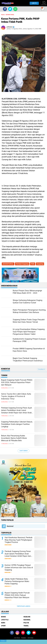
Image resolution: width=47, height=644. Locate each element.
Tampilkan (41, 369)
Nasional (10, 526)
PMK (33, 264)
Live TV (34, 3)
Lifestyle (5, 620)
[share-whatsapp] (15, 9)
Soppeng (40, 264)
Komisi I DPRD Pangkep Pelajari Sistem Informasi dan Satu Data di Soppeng (19, 568)
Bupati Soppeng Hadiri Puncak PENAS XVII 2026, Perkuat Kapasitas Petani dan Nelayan (17, 382)
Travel (26, 626)
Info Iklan (31, 638)
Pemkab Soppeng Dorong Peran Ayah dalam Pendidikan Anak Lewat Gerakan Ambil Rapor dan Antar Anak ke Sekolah (17, 410)
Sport (3, 626)
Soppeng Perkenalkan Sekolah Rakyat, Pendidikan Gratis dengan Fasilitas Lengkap (17, 424)
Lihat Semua (23, 451)
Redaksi (24, 638)
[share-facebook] (5, 9)
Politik (26, 623)
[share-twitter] (10, 9)
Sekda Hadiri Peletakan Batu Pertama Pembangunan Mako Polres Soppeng (17, 581)
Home (3, 15)
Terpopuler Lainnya (23, 606)
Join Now (17, 638)
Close (3, 641)
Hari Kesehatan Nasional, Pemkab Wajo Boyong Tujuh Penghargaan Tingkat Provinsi (19, 540)
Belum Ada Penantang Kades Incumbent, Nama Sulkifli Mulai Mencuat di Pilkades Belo (14, 438)
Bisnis (4, 617)
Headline (27, 617)
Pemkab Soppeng (22, 264)
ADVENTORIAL (10, 15)
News (3, 623)
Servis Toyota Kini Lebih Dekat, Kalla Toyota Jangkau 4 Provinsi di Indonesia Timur (16, 396)
